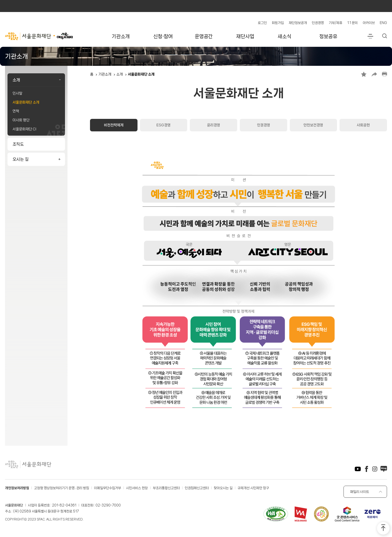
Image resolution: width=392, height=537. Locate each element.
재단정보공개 (298, 23)
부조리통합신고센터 (166, 488)
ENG (383, 23)
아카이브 (369, 23)
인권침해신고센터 (197, 488)
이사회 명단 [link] (21, 120)
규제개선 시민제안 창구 (253, 488)
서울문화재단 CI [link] (24, 129)
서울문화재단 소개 (141, 74)
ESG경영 (163, 125)
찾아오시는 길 (223, 488)
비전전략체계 (114, 125)
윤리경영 (213, 125)
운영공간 (204, 36)
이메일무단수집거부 (107, 488)
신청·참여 (163, 36)
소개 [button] (16, 80)
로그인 (262, 23)
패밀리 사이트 (360, 492)
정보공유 (328, 36)
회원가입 (278, 23)
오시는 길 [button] (20, 159)
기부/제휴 (335, 23)
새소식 (284, 36)
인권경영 (318, 23)
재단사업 (245, 36)
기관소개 (121, 36)
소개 (119, 74)
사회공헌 (363, 125)
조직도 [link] (18, 144)
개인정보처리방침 (17, 488)
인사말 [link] (17, 93)
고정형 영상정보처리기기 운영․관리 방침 (61, 488)
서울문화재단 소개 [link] (26, 102)
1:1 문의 (352, 23)
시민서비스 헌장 (137, 488)
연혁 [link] (16, 111)
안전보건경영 (313, 125)
